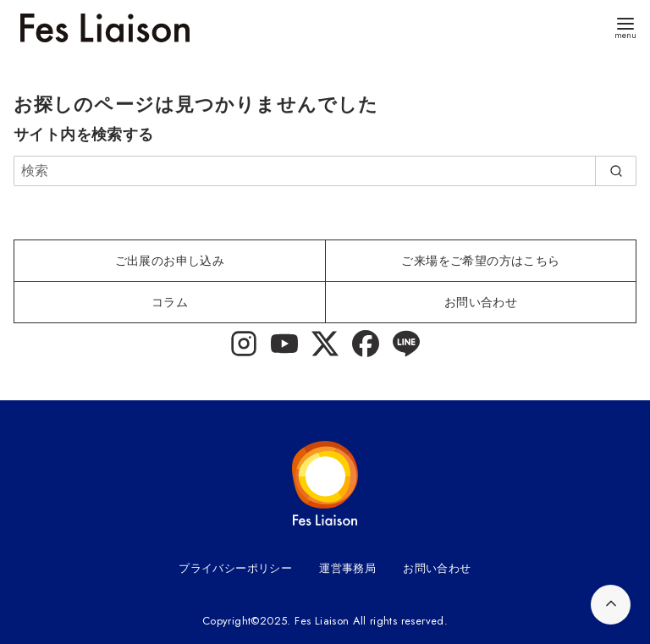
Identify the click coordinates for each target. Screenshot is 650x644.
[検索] (325, 171)
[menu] (625, 27)
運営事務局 (347, 568)
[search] (616, 171)
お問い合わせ (437, 568)
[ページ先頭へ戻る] (611, 605)
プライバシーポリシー (235, 568)
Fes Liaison (322, 621)
